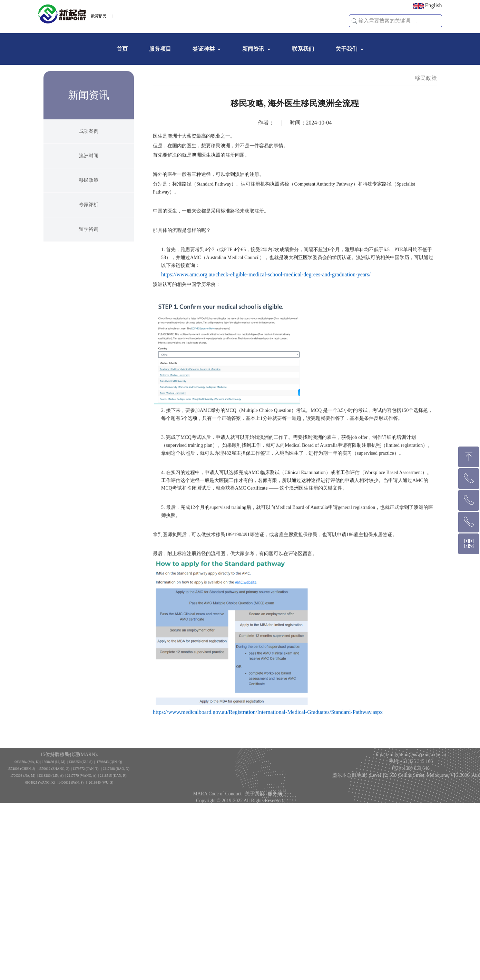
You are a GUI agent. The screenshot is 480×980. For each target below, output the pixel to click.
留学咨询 (89, 258)
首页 (122, 49)
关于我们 (346, 49)
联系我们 (303, 49)
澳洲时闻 (89, 184)
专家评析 (89, 233)
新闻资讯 (253, 49)
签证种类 (204, 49)
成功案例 (89, 160)
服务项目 (160, 49)
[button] (354, 21)
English (427, 6)
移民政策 (89, 209)
